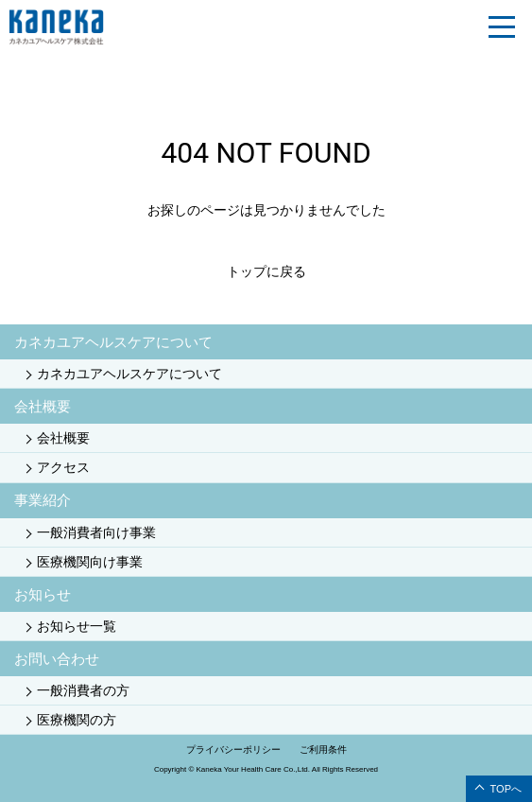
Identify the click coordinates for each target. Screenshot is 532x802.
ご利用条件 (323, 750)
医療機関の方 (77, 720)
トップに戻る (266, 271)
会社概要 (63, 438)
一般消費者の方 (83, 690)
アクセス (63, 467)
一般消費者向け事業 (96, 532)
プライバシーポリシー (233, 750)
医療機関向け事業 (90, 562)
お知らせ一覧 (77, 626)
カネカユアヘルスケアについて (129, 374)
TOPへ (506, 789)
